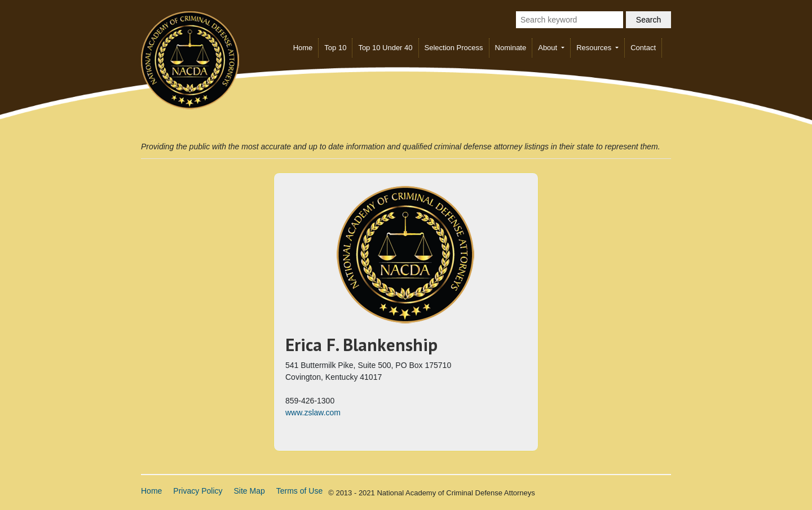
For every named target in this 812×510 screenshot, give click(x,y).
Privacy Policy (198, 491)
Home (303, 48)
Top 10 (335, 48)
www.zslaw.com (313, 413)
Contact (643, 48)
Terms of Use (299, 491)
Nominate (511, 48)
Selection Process (454, 48)
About (549, 48)
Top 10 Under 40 (385, 48)
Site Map (250, 491)
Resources (595, 48)
